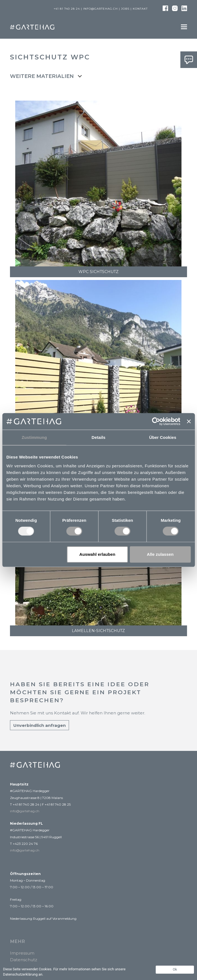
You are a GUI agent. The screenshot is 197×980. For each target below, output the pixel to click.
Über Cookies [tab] (163, 437)
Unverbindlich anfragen (39, 725)
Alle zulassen (160, 554)
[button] (184, 27)
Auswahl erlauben (97, 554)
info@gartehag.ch (100, 9)
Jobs (125, 9)
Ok (175, 969)
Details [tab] (99, 437)
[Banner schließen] (189, 421)
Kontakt (140, 9)
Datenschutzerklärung (20, 974)
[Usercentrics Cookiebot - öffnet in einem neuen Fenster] (156, 421)
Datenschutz (24, 960)
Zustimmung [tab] (34, 437)
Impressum (22, 953)
